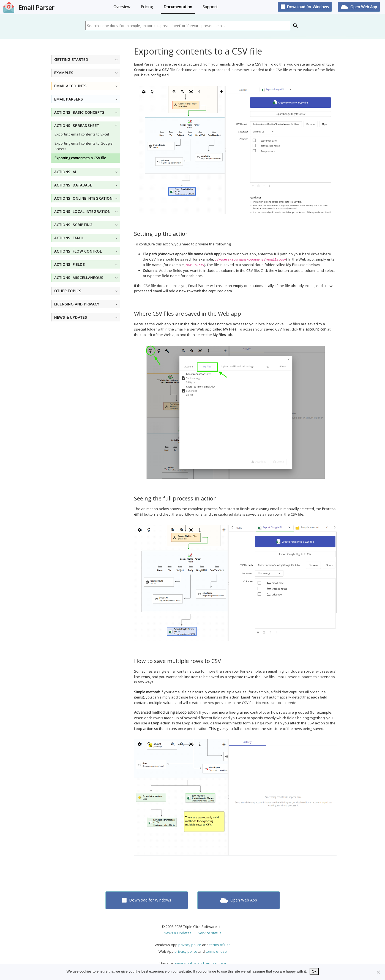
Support (210, 7)
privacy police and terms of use (200, 963)
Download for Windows (305, 7)
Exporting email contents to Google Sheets (84, 146)
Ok (314, 971)
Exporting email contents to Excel (82, 134)
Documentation (178, 7)
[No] (378, 972)
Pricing (147, 7)
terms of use (220, 945)
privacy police (190, 945)
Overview (122, 7)
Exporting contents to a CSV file (80, 158)
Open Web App (359, 7)
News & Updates (178, 933)
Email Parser (36, 7)
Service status (210, 933)
